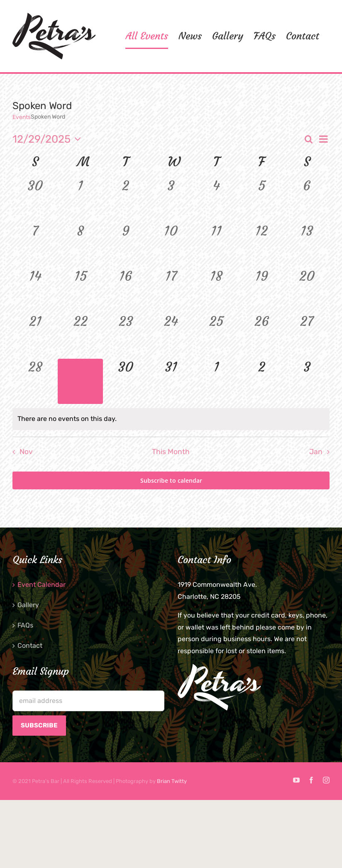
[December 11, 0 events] (216, 245)
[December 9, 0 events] (126, 245)
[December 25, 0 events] (216, 336)
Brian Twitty (172, 781)
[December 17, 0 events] (171, 291)
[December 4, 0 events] (216, 200)
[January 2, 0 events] (262, 381)
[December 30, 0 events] (126, 381)
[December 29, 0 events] (80, 381)
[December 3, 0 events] (171, 200)
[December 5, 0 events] (262, 200)
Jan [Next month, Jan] (316, 452)
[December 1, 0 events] (80, 200)
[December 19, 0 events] (262, 291)
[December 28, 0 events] (35, 381)
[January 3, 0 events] (307, 381)
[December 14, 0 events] (35, 291)
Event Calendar (42, 585)
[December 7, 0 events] (35, 245)
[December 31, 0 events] (171, 381)
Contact (30, 646)
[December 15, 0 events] (80, 291)
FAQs (25, 625)
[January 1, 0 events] (216, 381)
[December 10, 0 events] (171, 245)
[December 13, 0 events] (307, 245)
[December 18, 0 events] (216, 291)
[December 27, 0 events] (307, 336)
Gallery (28, 605)
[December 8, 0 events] (80, 245)
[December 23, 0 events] (126, 336)
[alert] (171, 419)
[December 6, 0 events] (307, 200)
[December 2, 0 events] (126, 200)
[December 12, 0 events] (262, 245)
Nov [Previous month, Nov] (26, 452)
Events (22, 117)
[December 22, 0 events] (80, 336)
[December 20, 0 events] (307, 291)
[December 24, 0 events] (171, 336)
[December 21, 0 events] (35, 336)
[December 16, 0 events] (126, 291)
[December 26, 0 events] (262, 336)
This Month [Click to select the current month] (171, 452)
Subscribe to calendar (171, 480)
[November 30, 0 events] (35, 200)
